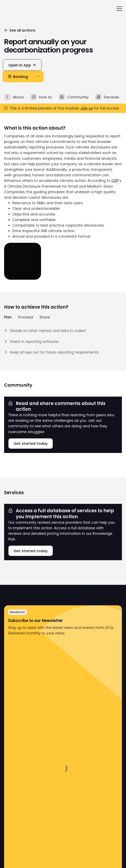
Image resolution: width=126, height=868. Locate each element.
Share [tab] (45, 317)
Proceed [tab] (26, 317)
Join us (87, 108)
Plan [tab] (8, 317)
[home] (8, 9)
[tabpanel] (63, 342)
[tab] (14, 97)
